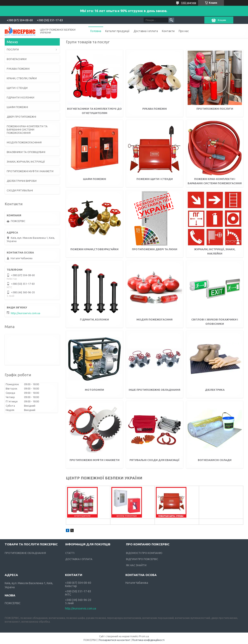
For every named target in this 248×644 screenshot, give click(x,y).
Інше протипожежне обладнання (154, 390)
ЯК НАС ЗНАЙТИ (136, 565)
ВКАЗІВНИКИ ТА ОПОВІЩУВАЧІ (26, 152)
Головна (96, 31)
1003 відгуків (188, 3)
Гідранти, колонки (94, 319)
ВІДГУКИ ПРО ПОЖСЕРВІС (142, 559)
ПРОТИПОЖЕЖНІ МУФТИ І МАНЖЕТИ (30, 171)
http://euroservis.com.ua (25, 313)
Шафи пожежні (95, 179)
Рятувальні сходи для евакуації (154, 460)
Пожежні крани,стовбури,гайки (94, 249)
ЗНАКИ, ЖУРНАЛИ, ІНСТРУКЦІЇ (26, 162)
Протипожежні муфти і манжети (95, 460)
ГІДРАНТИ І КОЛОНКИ (20, 97)
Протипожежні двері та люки (155, 249)
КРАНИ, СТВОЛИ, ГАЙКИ (22, 78)
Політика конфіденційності (148, 640)
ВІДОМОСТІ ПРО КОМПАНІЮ (144, 553)
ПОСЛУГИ (13, 49)
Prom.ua (144, 636)
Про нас (184, 31)
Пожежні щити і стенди (155, 179)
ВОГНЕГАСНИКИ (17, 59)
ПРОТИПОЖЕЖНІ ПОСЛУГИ (215, 109)
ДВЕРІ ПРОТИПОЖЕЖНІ (21, 117)
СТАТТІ (70, 553)
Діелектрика (215, 390)
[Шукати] (171, 20)
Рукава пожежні (155, 109)
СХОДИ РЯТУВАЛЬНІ (20, 190)
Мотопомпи (94, 390)
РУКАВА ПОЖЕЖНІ (18, 69)
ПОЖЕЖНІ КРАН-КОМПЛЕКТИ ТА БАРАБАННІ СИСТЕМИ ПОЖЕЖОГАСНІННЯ (27, 129)
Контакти (168, 31)
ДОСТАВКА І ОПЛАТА (79, 559)
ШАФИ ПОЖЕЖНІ (17, 107)
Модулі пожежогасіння (154, 319)
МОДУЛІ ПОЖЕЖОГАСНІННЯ (24, 142)
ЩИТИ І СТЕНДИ (17, 88)
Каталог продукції (117, 31)
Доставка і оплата (146, 31)
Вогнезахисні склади (215, 460)
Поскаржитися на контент (115, 640)
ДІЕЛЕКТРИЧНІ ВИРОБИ (22, 181)
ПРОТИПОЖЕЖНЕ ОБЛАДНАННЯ (25, 553)
